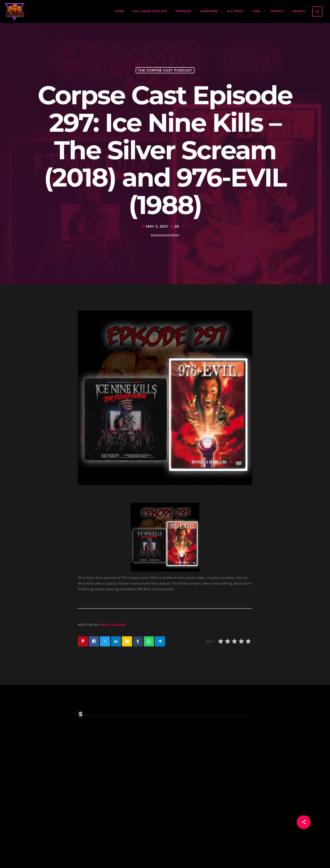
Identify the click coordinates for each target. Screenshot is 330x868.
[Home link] (15, 11)
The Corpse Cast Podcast (165, 70)
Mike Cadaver (113, 625)
